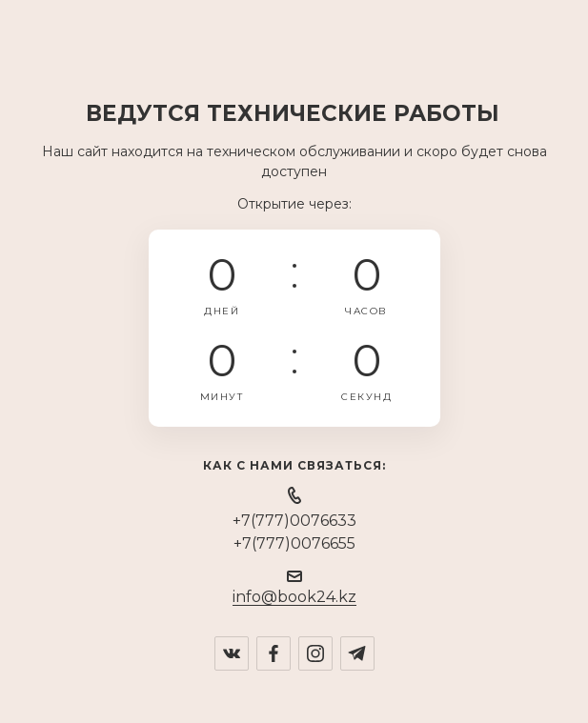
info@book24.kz (294, 597)
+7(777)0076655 (294, 543)
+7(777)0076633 (294, 521)
